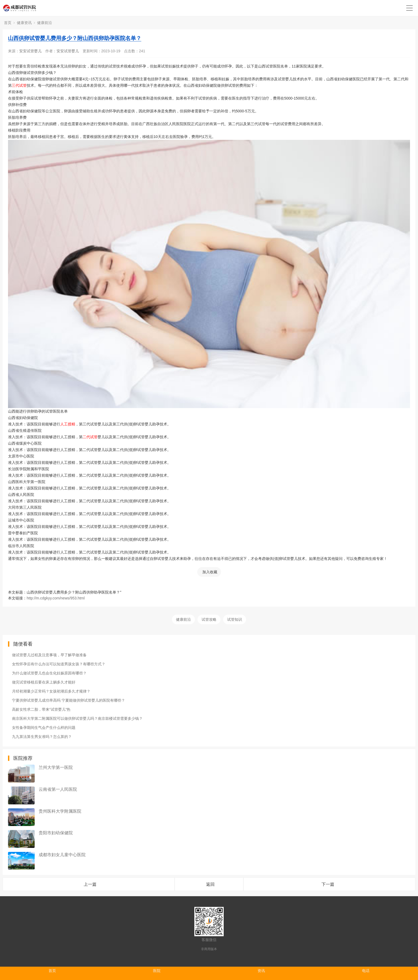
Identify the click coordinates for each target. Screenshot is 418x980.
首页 (8, 23)
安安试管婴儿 (30, 51)
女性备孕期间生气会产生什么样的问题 (44, 728)
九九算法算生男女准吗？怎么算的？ (42, 737)
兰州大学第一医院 (56, 767)
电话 (366, 971)
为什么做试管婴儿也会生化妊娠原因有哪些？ (49, 673)
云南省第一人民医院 (58, 789)
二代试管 (90, 437)
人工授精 (68, 424)
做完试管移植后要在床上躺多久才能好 (44, 682)
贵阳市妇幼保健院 (56, 833)
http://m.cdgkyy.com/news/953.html (56, 598)
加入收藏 (210, 572)
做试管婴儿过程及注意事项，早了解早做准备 (49, 655)
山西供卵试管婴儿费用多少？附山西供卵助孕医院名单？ (75, 38)
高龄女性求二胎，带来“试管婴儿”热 (41, 709)
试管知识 (235, 619)
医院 (157, 971)
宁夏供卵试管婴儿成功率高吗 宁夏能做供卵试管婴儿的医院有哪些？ (69, 700)
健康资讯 (24, 23)
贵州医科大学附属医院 (60, 811)
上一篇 (90, 884)
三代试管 (19, 85)
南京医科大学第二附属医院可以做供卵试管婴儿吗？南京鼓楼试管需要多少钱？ (77, 718)
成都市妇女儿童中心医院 (62, 855)
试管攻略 (209, 619)
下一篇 (328, 884)
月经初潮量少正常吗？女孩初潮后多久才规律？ (51, 691)
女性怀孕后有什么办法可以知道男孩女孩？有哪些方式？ (59, 664)
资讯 (261, 971)
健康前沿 (45, 23)
